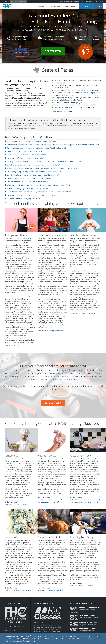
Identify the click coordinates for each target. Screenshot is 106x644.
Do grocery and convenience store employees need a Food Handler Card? (35, 148)
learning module (29, 558)
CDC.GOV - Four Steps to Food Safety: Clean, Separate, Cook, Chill (51, 501)
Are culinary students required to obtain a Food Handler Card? (31, 141)
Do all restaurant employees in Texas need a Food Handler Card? (32, 165)
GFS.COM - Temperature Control (50, 590)
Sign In (99, 6)
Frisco (79, 373)
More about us (11, 630)
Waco (41, 380)
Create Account (87, 6)
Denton (60, 373)
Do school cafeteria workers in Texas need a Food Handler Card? (32, 175)
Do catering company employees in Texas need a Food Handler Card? (34, 172)
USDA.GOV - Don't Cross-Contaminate (85, 500)
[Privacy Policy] (29, 641)
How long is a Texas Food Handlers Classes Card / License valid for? (33, 195)
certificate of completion (88, 93)
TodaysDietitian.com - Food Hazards (19, 590)
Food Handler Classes (25, 238)
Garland (16, 376)
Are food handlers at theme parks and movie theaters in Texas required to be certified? (41, 168)
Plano (98, 376)
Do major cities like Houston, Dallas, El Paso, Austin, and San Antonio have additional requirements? (47, 161)
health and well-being (48, 467)
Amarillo (16, 373)
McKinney (59, 376)
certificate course (20, 465)
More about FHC (12, 346)
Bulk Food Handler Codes (71, 100)
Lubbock (40, 376)
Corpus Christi (41, 373)
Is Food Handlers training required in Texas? (24, 199)
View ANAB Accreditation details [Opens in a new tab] (83, 313)
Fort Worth (70, 373)
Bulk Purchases (55, 6)
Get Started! (53, 51)
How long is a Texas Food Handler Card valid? (25, 158)
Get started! (53, 403)
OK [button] (98, 636)
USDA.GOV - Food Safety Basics (17, 504)
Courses (41, 6)
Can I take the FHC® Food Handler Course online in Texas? (29, 182)
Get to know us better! (62, 111)
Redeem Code (70, 6)
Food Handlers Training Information (51, 331)
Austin (8, 373)
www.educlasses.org (55, 631)
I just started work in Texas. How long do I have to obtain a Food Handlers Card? (38, 192)
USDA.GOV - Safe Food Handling (83, 586)
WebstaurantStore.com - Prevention (84, 502)
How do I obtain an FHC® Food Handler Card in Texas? (28, 178)
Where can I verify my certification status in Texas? (26, 188)
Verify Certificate (73, 2)
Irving (24, 376)
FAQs (62, 2)
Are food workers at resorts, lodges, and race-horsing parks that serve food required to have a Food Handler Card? (52, 145)
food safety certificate (90, 461)
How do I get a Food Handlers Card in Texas (24, 151)
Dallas (52, 373)
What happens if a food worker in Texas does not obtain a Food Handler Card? (38, 185)
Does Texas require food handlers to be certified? (26, 155)
